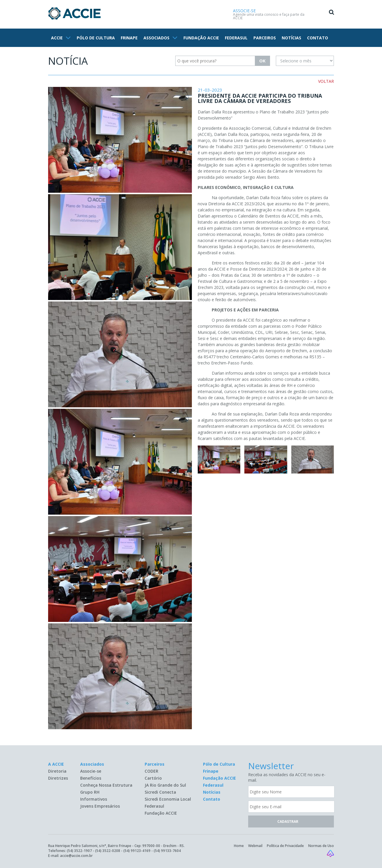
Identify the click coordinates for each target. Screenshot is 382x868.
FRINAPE (129, 38)
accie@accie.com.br (76, 856)
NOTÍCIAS (291, 38)
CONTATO (318, 38)
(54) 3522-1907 (79, 851)
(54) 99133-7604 (167, 851)
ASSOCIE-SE (244, 11)
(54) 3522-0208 (108, 851)
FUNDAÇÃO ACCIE (201, 38)
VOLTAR (326, 81)
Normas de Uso (321, 846)
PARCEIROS (265, 38)
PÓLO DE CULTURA (96, 38)
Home (239, 846)
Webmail (255, 846)
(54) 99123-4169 (137, 851)
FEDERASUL (236, 38)
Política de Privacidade (285, 846)
